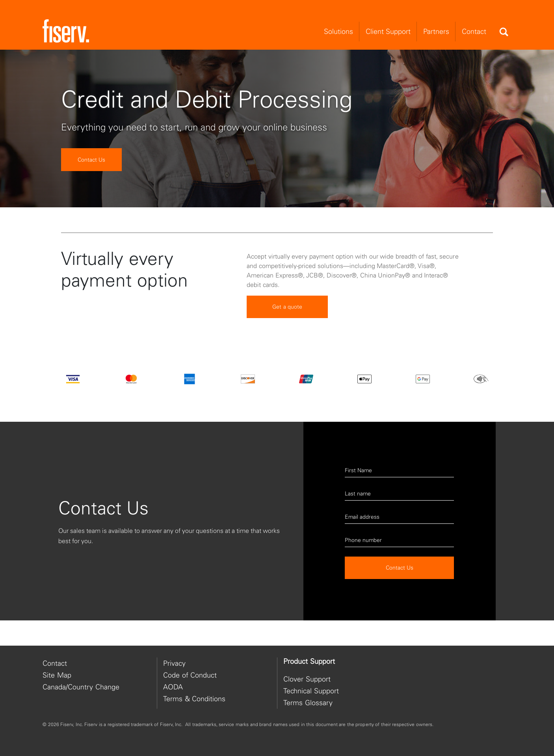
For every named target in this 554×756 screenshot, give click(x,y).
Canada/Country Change (81, 687)
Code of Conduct (190, 675)
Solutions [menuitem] (338, 31)
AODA (173, 687)
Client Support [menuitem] (388, 31)
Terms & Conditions (194, 699)
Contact (55, 663)
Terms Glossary (308, 703)
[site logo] (66, 31)
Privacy (174, 663)
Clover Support (307, 679)
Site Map (57, 675)
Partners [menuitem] (436, 31)
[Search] (504, 32)
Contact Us (91, 160)
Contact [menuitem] (474, 31)
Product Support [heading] (309, 661)
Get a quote (287, 322)
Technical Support (311, 691)
